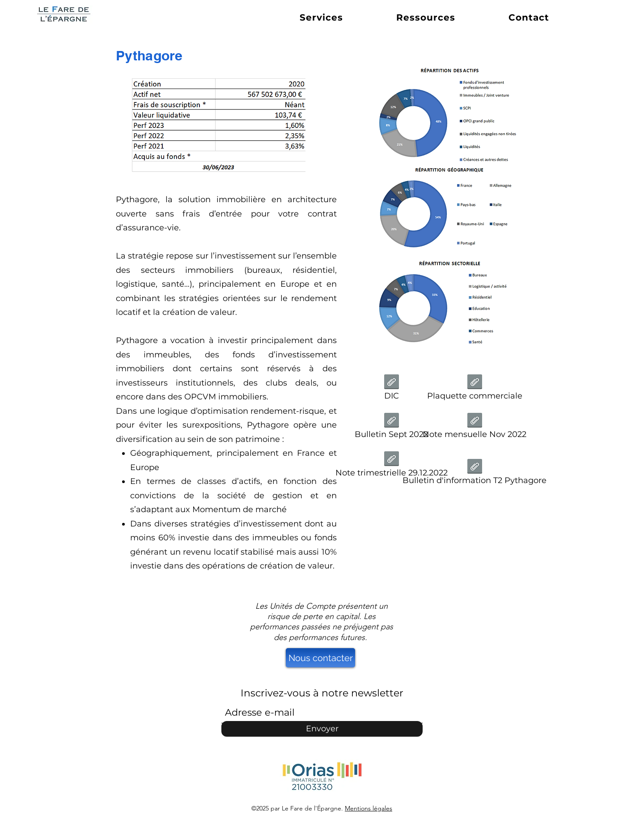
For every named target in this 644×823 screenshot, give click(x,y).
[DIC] (391, 390)
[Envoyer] (322, 729)
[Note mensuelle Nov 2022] (475, 428)
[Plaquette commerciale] (475, 390)
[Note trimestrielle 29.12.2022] (391, 467)
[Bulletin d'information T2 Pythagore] (475, 474)
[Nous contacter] (320, 658)
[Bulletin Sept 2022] (391, 428)
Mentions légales (369, 808)
